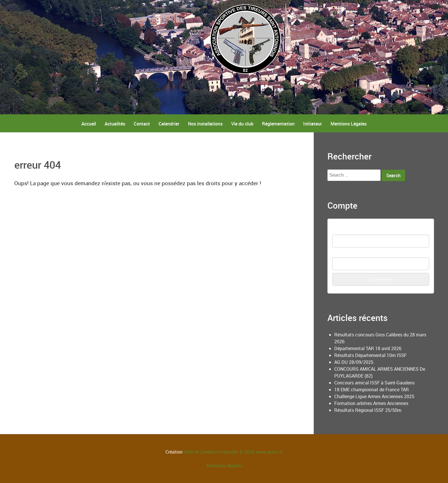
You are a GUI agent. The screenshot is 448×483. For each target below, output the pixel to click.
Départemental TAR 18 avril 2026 (368, 348)
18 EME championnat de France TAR (372, 390)
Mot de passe (346, 254)
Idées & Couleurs (201, 452)
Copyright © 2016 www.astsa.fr (250, 452)
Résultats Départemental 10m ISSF (370, 355)
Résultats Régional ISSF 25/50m (368, 410)
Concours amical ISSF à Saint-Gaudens (374, 383)
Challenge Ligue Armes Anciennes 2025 (374, 396)
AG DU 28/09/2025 (354, 362)
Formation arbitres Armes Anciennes (371, 403)
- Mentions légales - (224, 466)
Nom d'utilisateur (349, 231)
